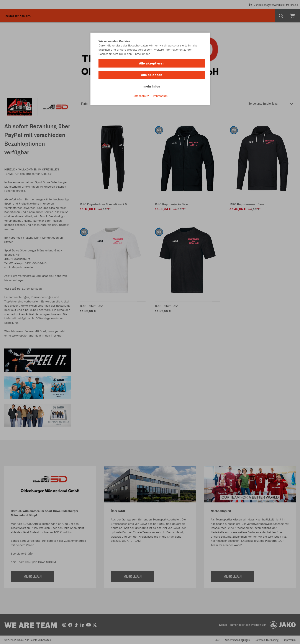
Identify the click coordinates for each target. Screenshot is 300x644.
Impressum (160, 96)
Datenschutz (141, 96)
